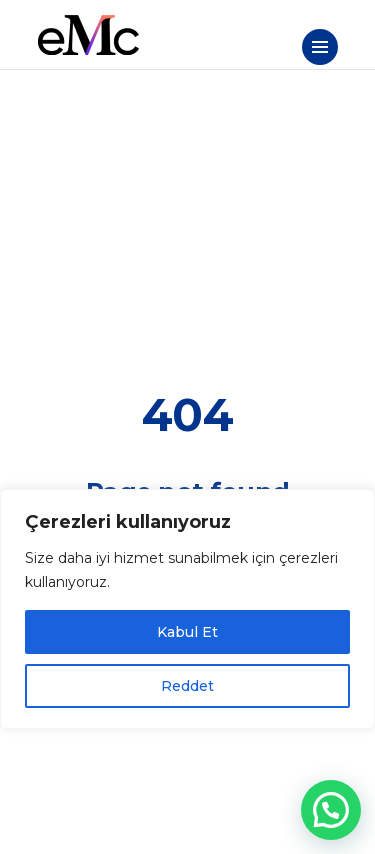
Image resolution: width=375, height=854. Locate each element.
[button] (331, 810)
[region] (187, 609)
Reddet (187, 686)
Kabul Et (187, 632)
